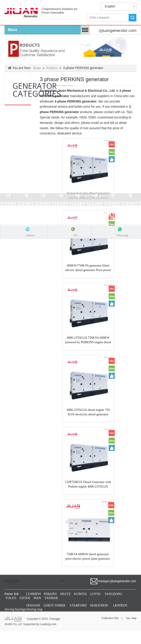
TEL (76, 235)
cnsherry (30, 235)
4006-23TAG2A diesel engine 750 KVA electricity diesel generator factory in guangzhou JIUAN (88, 412)
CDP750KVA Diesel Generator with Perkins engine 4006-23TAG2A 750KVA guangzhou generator (88, 485)
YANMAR (51, 598)
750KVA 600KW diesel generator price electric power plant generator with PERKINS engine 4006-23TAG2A (88, 557)
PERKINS (50, 594)
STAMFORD (78, 605)
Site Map (131, 618)
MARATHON (99, 605)
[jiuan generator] (41, 11)
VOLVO (11, 598)
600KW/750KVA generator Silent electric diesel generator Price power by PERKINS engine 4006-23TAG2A (88, 268)
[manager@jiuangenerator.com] (105, 31)
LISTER (24, 598)
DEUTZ (66, 594)
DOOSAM (33, 605)
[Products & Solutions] (70, 50)
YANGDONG (113, 594)
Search (132, 18)
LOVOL (96, 594)
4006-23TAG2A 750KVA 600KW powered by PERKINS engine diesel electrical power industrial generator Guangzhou (88, 340)
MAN (37, 598)
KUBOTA (80, 594)
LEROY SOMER (55, 605)
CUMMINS (33, 594)
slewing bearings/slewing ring (23, 609)
